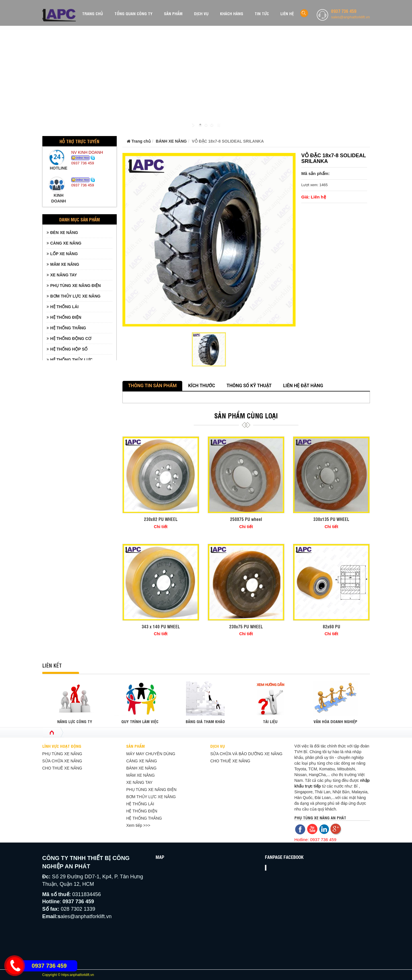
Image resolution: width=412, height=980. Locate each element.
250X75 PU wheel (246, 519)
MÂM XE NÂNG (63, 264)
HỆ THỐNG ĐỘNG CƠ (69, 339)
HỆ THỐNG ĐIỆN (64, 317)
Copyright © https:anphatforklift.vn (68, 975)
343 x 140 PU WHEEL (161, 626)
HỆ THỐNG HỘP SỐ (67, 349)
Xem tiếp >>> (138, 825)
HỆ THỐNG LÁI (63, 307)
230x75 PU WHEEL (246, 626)
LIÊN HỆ (287, 13)
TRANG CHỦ (93, 13)
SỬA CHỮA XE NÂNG (62, 761)
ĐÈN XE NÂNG (62, 233)
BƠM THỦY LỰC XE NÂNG (74, 296)
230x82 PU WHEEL (161, 519)
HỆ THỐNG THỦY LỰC (70, 360)
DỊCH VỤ (201, 13)
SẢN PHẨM (173, 13)
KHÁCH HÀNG (232, 13)
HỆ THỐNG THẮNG (66, 328)
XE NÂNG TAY (62, 275)
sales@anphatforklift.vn (350, 17)
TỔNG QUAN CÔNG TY (133, 13)
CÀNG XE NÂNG (64, 243)
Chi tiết (161, 527)
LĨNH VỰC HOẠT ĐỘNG (62, 746)
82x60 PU (331, 626)
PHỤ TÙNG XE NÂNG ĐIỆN (74, 286)
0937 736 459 (344, 11)
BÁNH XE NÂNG (171, 141)
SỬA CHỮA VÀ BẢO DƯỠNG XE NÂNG (246, 754)
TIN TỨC (262, 13)
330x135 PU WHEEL (331, 519)
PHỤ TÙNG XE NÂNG (62, 754)
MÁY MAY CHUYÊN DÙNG (151, 754)
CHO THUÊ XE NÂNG (62, 768)
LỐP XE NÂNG (62, 254)
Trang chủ (139, 141)
